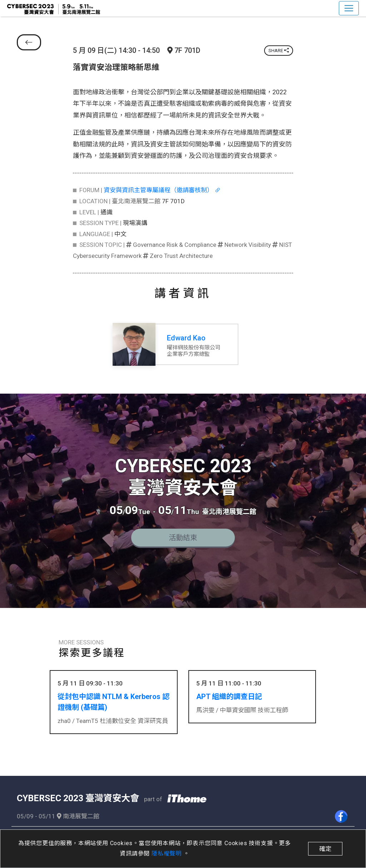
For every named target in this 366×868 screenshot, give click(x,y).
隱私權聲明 (167, 854)
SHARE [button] (279, 51)
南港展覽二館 (78, 814)
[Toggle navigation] (349, 8)
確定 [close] (325, 849)
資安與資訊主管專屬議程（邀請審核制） (162, 190)
